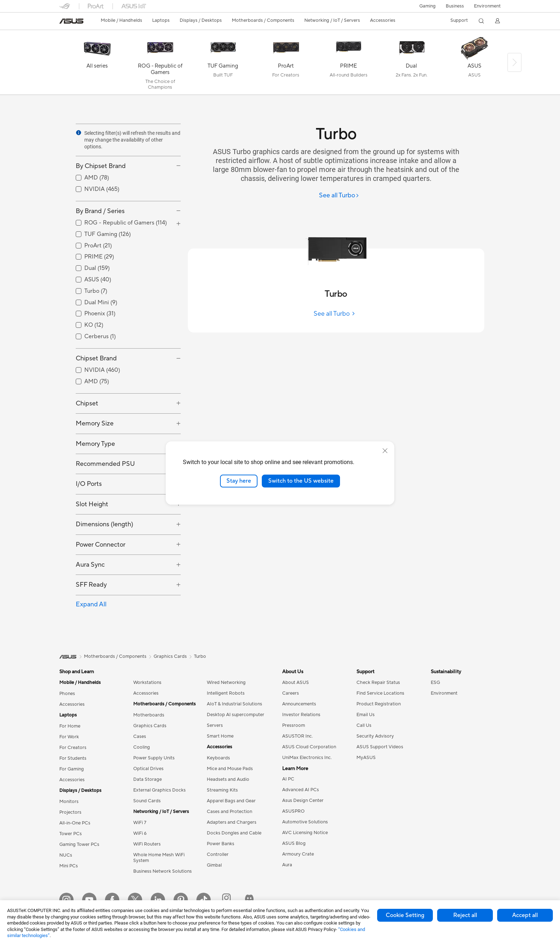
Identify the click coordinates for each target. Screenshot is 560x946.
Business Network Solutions (162, 871)
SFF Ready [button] (91, 585)
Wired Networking (226, 683)
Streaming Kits (222, 790)
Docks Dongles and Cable (234, 833)
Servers (215, 725)
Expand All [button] (91, 604)
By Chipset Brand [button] (101, 166)
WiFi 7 (140, 823)
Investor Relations (301, 715)
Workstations (147, 683)
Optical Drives (148, 769)
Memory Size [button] (95, 423)
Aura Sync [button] (90, 565)
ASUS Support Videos (380, 747)
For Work (69, 737)
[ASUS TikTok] (204, 900)
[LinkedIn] (158, 900)
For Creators (73, 748)
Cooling (142, 747)
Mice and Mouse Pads (230, 769)
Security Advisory (375, 736)
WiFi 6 (140, 833)
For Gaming (72, 769)
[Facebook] (112, 900)
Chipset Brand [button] (96, 358)
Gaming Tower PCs (79, 844)
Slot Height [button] (92, 504)
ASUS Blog (294, 843)
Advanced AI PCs (301, 790)
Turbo (200, 656)
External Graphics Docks (159, 790)
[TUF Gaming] (223, 64)
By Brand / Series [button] (100, 211)
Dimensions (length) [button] (104, 524)
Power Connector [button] (101, 545)
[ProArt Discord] (249, 900)
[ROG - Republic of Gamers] (160, 64)
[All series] (97, 64)
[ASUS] (474, 64)
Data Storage (147, 779)
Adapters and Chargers (232, 822)
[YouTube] (89, 900)
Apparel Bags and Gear (231, 801)
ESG (435, 683)
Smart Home (220, 736)
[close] (385, 451)
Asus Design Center (303, 800)
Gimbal (214, 865)
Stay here (239, 481)
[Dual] (411, 64)
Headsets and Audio (228, 779)
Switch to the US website (301, 481)
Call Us (364, 725)
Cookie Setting (405, 915)
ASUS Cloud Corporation (309, 747)
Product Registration (379, 704)
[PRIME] (349, 64)
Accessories (72, 704)
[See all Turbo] (339, 196)
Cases (140, 736)
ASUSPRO (293, 811)
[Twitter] (135, 900)
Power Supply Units (154, 758)
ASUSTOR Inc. (297, 736)
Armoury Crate (298, 854)
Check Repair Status (378, 683)
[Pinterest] (181, 900)
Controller (218, 854)
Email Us (366, 715)
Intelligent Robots (226, 693)
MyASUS (366, 758)
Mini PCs (69, 866)
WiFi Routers (147, 844)
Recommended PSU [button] (105, 464)
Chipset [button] (87, 403)
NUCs (66, 855)
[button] (427, 6)
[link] (71, 21)
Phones (67, 694)
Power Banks (221, 844)
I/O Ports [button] (89, 484)
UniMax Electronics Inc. (307, 758)
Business (455, 6)
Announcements (299, 704)
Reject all (465, 915)
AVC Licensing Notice (305, 833)
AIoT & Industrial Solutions (234, 704)
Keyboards (218, 758)
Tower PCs (71, 834)
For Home (70, 726)
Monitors (69, 802)
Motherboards (149, 715)
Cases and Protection (229, 812)
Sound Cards (147, 801)
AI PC (288, 779)
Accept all (525, 915)
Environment (487, 6)
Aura (287, 865)
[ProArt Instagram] (226, 900)
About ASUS (296, 683)
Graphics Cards (150, 726)
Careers (291, 693)
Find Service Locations (380, 693)
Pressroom (294, 725)
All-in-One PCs (75, 823)
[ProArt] (286, 64)
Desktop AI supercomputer (236, 715)
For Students (73, 758)
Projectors (70, 812)
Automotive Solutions (305, 822)
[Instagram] (66, 900)
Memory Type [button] (95, 444)
